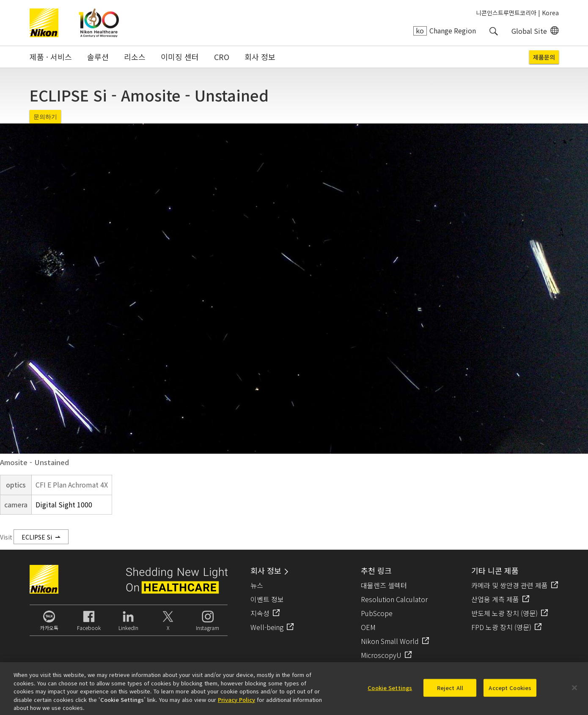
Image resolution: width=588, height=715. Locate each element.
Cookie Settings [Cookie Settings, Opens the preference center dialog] (390, 691)
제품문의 (544, 57)
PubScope (377, 613)
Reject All (450, 691)
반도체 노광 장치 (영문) (504, 613)
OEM (368, 627)
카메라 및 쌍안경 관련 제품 (510, 585)
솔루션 (98, 57)
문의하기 (45, 117)
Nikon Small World (390, 641)
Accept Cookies (510, 691)
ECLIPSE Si (37, 537)
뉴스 (257, 585)
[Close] (574, 691)
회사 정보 (260, 57)
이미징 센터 (180, 57)
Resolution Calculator (394, 599)
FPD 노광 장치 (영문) (501, 627)
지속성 (260, 613)
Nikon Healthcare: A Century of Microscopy (99, 23)
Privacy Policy (236, 703)
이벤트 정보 (267, 599)
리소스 (135, 57)
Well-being (267, 627)
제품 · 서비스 (51, 57)
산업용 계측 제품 (495, 599)
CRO (222, 57)
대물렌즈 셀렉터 (384, 585)
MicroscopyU (381, 655)
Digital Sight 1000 (64, 504)
